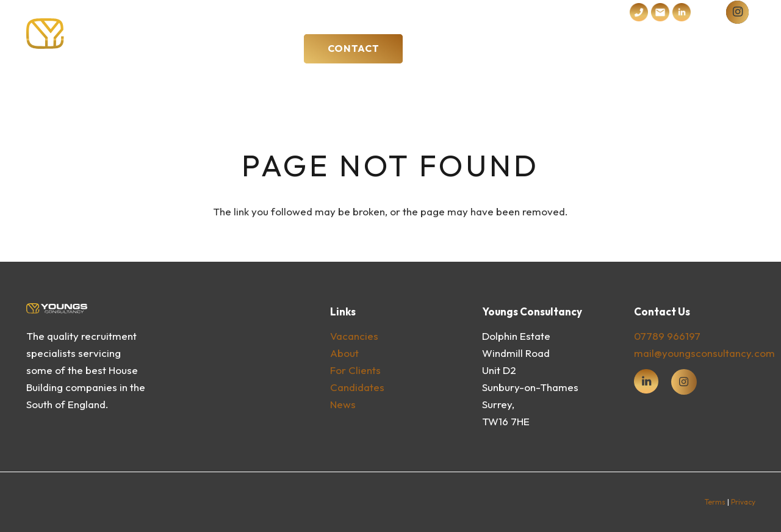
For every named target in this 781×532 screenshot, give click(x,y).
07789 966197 (667, 336)
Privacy (743, 502)
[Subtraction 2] (660, 12)
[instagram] (737, 12)
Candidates (357, 387)
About (344, 353)
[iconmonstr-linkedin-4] (682, 12)
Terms (715, 502)
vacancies (354, 336)
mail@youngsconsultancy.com (704, 353)
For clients (355, 370)
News (343, 404)
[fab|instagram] (684, 382)
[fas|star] (646, 381)
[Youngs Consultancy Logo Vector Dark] (114, 34)
